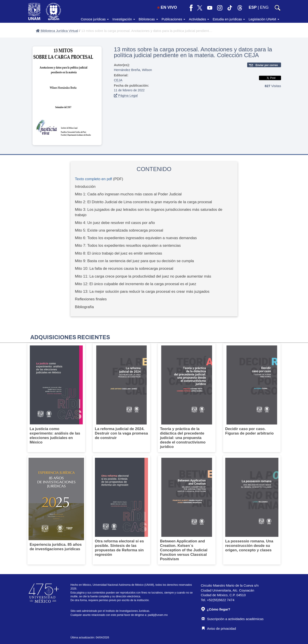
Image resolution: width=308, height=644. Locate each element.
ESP (253, 7)
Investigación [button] (124, 19)
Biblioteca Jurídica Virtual (57, 31)
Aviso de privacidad (219, 628)
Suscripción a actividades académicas (232, 619)
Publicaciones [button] (174, 19)
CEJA (118, 80)
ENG (264, 7)
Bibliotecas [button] (148, 19)
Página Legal (126, 95)
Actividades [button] (199, 19)
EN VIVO (167, 7)
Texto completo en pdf (93, 179)
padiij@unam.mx (158, 615)
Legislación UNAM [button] (264, 19)
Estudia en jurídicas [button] (229, 19)
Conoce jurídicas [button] (95, 19)
